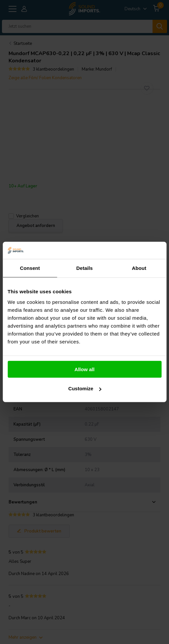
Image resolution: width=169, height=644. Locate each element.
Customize (85, 388)
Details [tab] (85, 268)
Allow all (84, 369)
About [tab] (139, 268)
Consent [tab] (30, 268)
